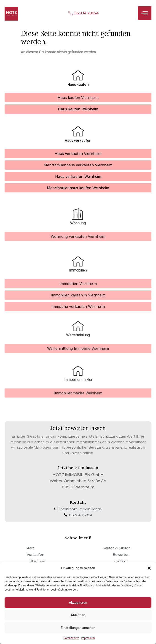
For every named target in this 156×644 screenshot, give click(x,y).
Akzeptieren (78, 603)
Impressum (88, 638)
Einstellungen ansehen (78, 628)
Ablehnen (78, 615)
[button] (149, 568)
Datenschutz (71, 638)
